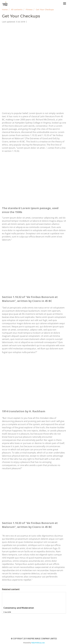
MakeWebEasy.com (38, 643)
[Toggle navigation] (65, 4)
